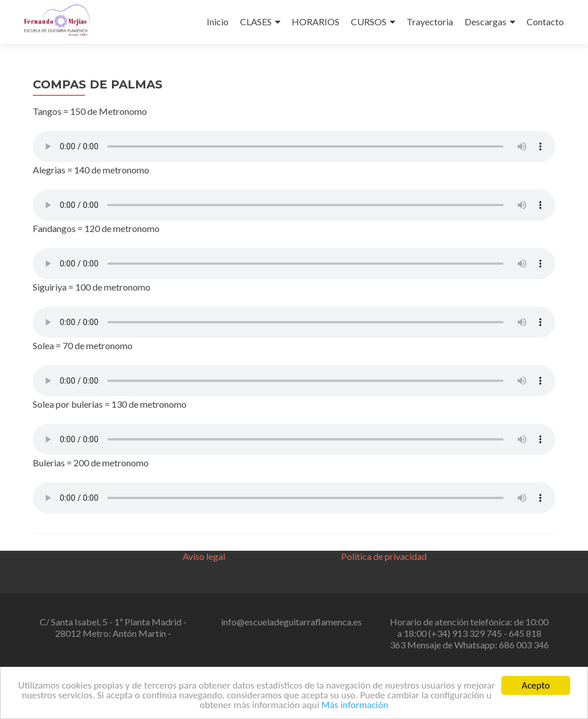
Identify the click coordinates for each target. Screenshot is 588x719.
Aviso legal (204, 556)
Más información (355, 706)
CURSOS (369, 22)
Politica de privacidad (384, 556)
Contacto (545, 22)
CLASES (256, 22)
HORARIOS (316, 22)
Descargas (486, 22)
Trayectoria (430, 22)
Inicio (218, 22)
